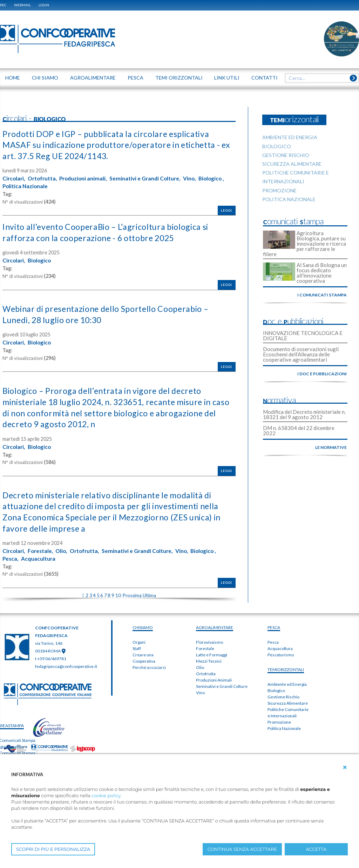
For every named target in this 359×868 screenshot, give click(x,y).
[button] (345, 767)
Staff (137, 646)
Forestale (205, 646)
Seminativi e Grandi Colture (222, 684)
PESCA (274, 625)
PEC (3, 5)
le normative (331, 447)
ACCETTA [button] (316, 849)
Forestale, (42, 548)
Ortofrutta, (45, 178)
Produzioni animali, (87, 178)
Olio (200, 665)
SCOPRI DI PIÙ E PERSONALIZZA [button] (53, 849)
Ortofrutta (206, 671)
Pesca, (11, 556)
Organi (139, 640)
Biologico (41, 260)
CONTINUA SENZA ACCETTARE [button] (242, 849)
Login (44, 5)
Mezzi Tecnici (209, 659)
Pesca (273, 640)
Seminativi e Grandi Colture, (151, 178)
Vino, (197, 178)
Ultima (149, 593)
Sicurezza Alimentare (288, 701)
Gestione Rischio (283, 694)
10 (118, 593)
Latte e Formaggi (212, 652)
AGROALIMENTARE (215, 625)
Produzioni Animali (214, 678)
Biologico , (16, 186)
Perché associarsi (149, 665)
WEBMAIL (22, 5)
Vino (200, 690)
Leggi (226, 210)
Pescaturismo (281, 652)
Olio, (65, 548)
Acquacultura (40, 556)
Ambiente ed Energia (287, 682)
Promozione (279, 720)
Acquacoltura (280, 646)
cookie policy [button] (106, 796)
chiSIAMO (143, 625)
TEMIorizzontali (286, 667)
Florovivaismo (209, 640)
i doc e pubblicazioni (322, 374)
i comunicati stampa (322, 295)
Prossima (132, 593)
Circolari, (14, 178)
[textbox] (319, 78)
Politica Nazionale (55, 186)
